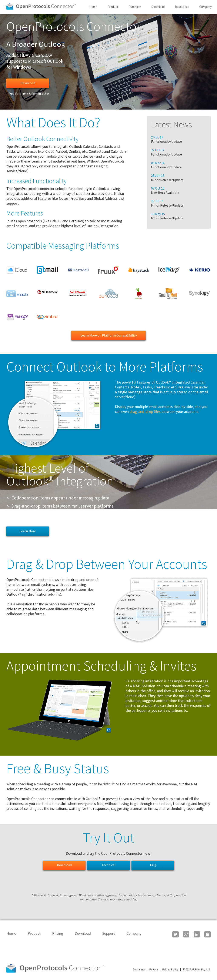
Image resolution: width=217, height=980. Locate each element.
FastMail (78, 270)
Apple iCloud (17, 270)
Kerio (200, 270)
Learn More (28, 531)
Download (158, 7)
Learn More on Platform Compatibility (109, 335)
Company (206, 7)
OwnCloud (108, 293)
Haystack (139, 270)
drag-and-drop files (145, 412)
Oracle (78, 293)
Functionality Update (166, 141)
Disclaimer (139, 969)
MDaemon (47, 293)
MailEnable (17, 293)
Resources (182, 7)
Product (113, 7)
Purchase (135, 7)
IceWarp (169, 270)
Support (109, 933)
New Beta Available (165, 193)
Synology (200, 293)
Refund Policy (170, 969)
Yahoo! (17, 317)
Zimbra (47, 317)
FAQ (153, 865)
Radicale (139, 293)
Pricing (58, 933)
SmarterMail (169, 293)
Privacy (154, 969)
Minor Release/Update (167, 180)
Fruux (108, 270)
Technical (108, 865)
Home (93, 7)
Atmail (47, 270)
